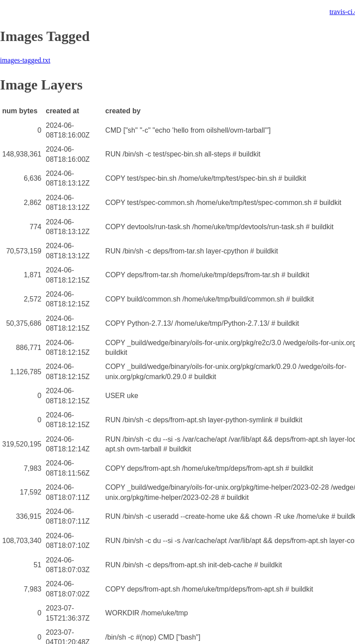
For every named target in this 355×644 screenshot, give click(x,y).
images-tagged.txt (25, 60)
